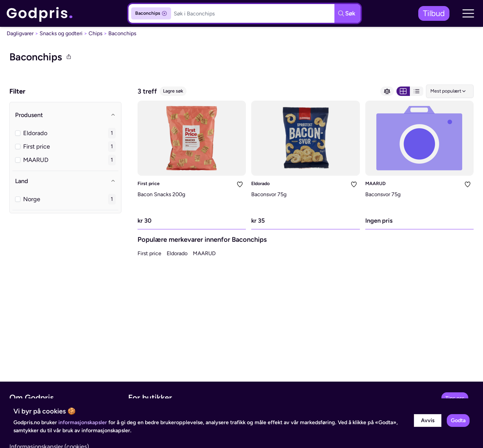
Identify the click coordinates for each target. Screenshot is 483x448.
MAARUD (375, 184)
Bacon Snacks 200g (161, 194)
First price (149, 184)
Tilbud (434, 13)
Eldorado (260, 184)
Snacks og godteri (61, 33)
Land (65, 181)
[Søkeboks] (253, 13)
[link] (40, 14)
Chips (95, 33)
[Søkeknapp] (347, 13)
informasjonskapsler (83, 422)
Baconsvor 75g (269, 194)
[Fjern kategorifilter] (164, 13)
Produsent (65, 115)
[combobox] (450, 91)
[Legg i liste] (240, 184)
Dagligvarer (20, 33)
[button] (468, 13)
